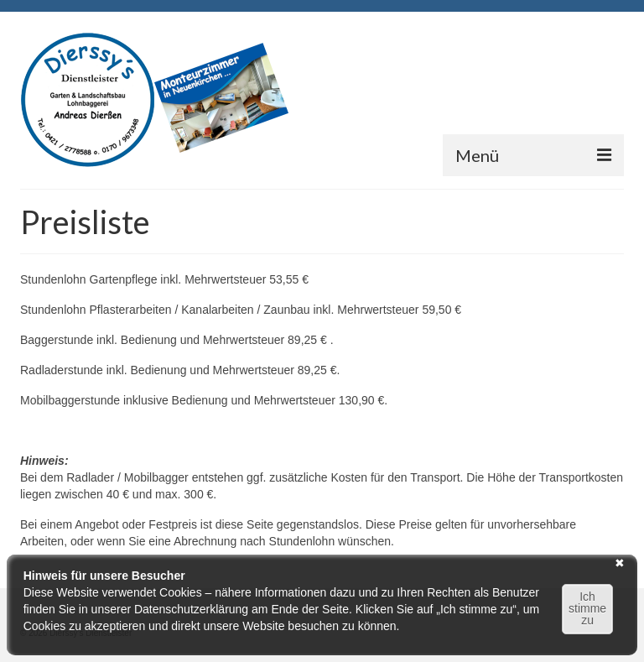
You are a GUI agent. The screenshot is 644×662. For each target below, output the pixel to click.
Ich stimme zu (587, 608)
